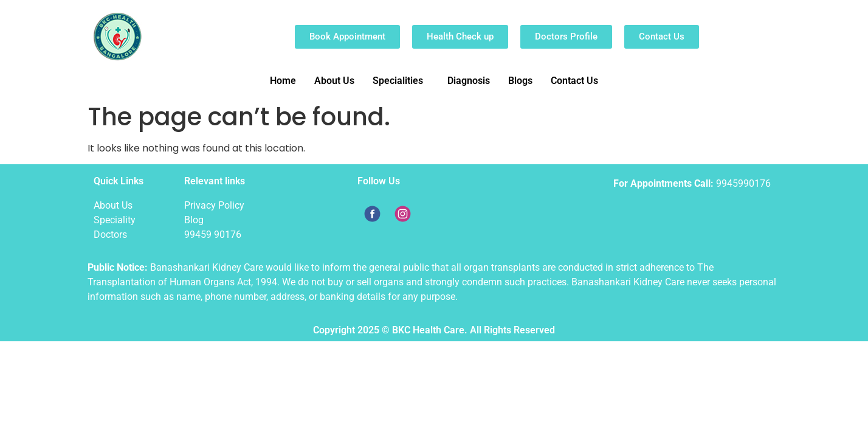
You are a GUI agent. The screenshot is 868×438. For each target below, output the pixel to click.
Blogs (520, 81)
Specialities (398, 81)
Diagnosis (469, 81)
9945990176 (743, 183)
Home (283, 81)
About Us (334, 81)
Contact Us (574, 81)
